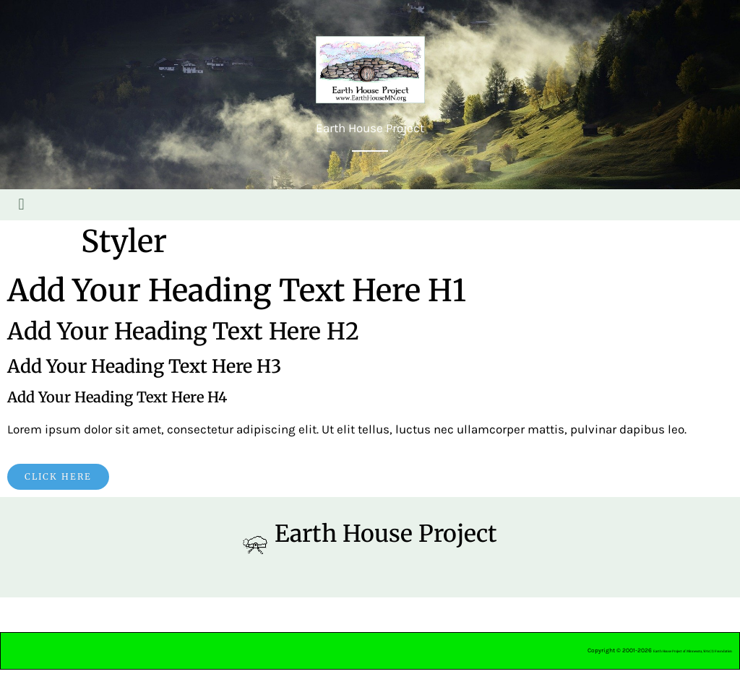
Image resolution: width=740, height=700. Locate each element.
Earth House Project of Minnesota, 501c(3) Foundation (693, 651)
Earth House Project (386, 534)
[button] (21, 205)
